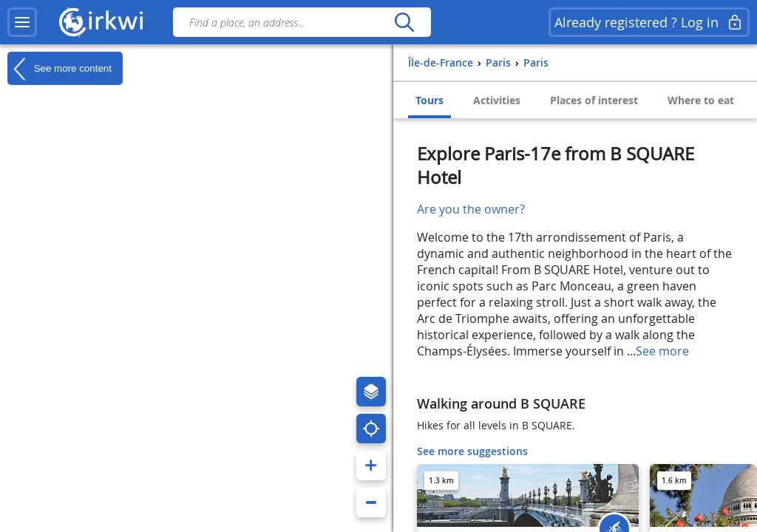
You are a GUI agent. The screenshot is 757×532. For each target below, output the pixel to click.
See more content (60, 69)
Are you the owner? (471, 209)
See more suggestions (472, 451)
